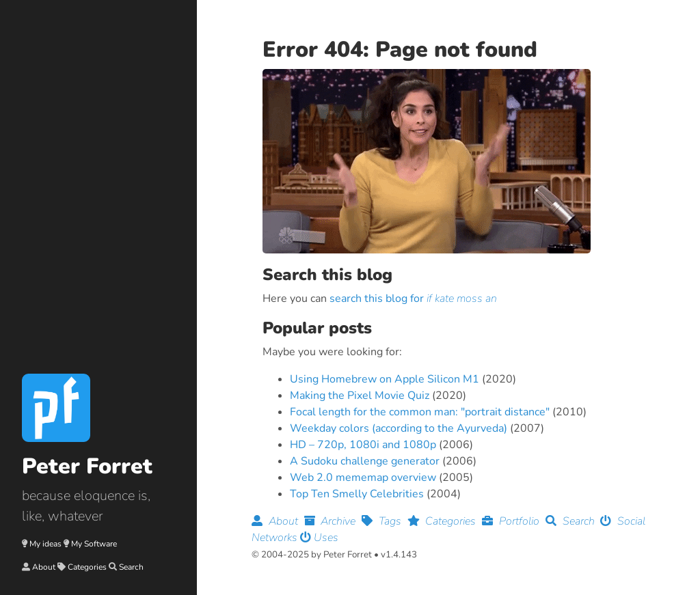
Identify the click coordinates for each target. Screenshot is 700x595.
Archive (333, 521)
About (44, 567)
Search (131, 567)
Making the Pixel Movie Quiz (360, 396)
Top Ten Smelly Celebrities (357, 494)
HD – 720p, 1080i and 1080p (363, 445)
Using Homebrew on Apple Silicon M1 (385, 379)
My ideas (45, 544)
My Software (94, 544)
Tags (385, 521)
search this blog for (413, 299)
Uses (319, 538)
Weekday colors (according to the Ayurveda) (399, 428)
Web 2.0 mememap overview (363, 478)
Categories (87, 567)
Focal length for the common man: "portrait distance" (420, 412)
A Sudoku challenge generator (365, 461)
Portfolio (514, 521)
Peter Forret (87, 466)
